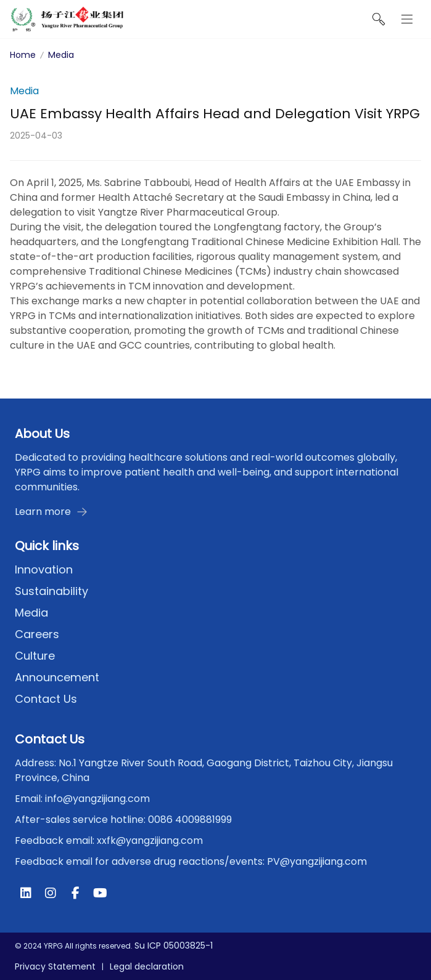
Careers (37, 634)
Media (61, 55)
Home (23, 55)
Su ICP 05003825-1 (174, 946)
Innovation (44, 569)
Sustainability (51, 591)
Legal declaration (147, 966)
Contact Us (46, 699)
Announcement (57, 677)
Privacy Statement (55, 966)
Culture (35, 656)
